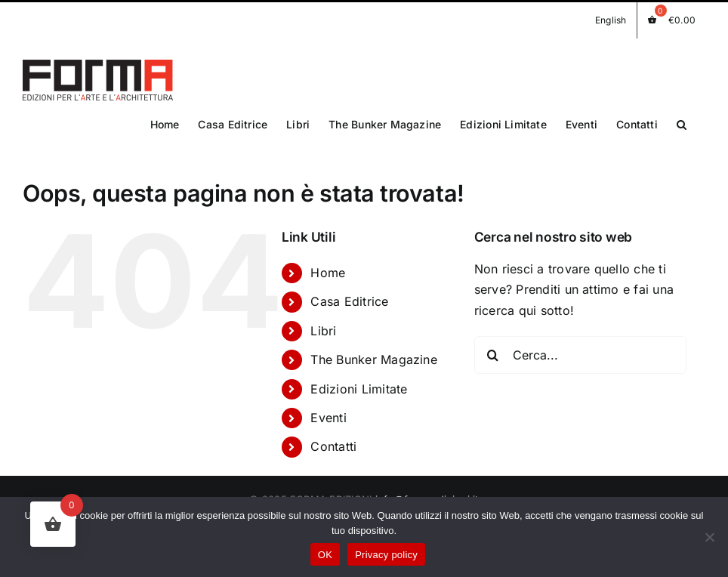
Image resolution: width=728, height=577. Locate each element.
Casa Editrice (349, 295)
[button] (682, 123)
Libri (323, 325)
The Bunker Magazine (374, 353)
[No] (709, 537)
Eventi (328, 412)
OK (325, 555)
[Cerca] (493, 349)
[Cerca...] (580, 349)
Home (328, 267)
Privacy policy (386, 555)
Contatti (333, 440)
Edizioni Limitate (359, 382)
